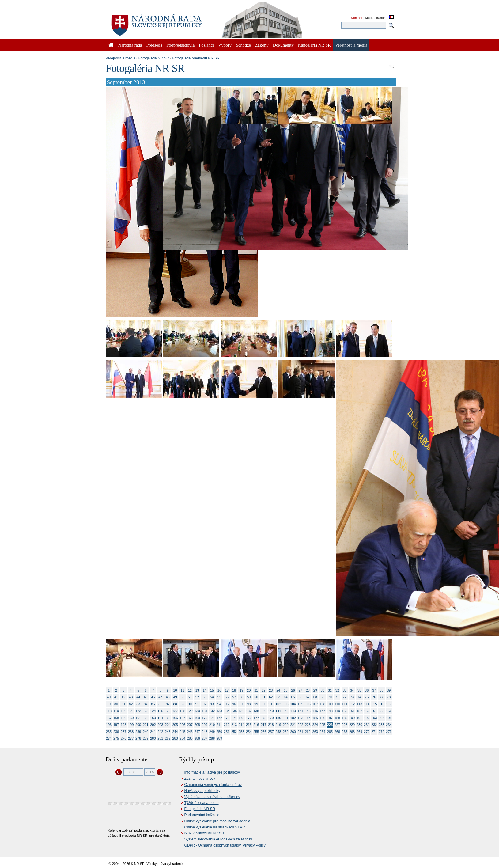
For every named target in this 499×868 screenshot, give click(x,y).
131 (205, 711)
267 (345, 732)
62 (271, 697)
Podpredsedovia (180, 45)
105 (300, 704)
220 (285, 725)
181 (285, 718)
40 (109, 697)
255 (256, 732)
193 (374, 718)
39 (389, 690)
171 (212, 718)
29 (315, 690)
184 (308, 718)
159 (123, 718)
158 (116, 718)
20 (249, 690)
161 (138, 718)
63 (278, 697)
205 (175, 725)
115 (374, 704)
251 (227, 732)
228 (345, 725)
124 (153, 711)
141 (278, 711)
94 (219, 704)
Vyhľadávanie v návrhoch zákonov (212, 797)
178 (263, 718)
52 (197, 697)
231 (367, 725)
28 (308, 690)
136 (241, 711)
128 (182, 711)
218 (271, 725)
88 (175, 704)
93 (212, 704)
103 (285, 704)
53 (205, 697)
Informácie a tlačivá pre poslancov (212, 772)
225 (323, 725)
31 (330, 690)
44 (138, 697)
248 (205, 732)
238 (131, 732)
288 (212, 738)
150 (345, 711)
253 (241, 732)
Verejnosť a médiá (121, 58)
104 (293, 704)
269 (359, 732)
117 (389, 704)
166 (175, 718)
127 (175, 711)
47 (160, 697)
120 (123, 711)
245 (182, 732)
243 (168, 732)
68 (315, 697)
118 (109, 711)
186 (323, 718)
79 (109, 704)
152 (359, 711)
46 (153, 697)
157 (109, 718)
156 (389, 711)
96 (234, 704)
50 (183, 697)
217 (263, 725)
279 (146, 738)
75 (367, 697)
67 (308, 697)
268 (352, 732)
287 (205, 738)
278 (138, 738)
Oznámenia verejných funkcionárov (213, 785)
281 (160, 738)
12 (190, 690)
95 (227, 704)
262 (308, 732)
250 (219, 732)
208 (197, 725)
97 (241, 704)
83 (138, 704)
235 (109, 732)
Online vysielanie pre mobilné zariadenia (217, 821)
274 (109, 738)
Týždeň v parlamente (202, 803)
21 (256, 690)
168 (190, 718)
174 (234, 718)
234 (389, 725)
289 (219, 738)
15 (212, 690)
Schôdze (243, 45)
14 (205, 690)
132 (212, 711)
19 (241, 690)
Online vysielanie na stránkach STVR (215, 827)
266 (337, 732)
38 (381, 690)
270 (367, 732)
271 (374, 732)
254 (249, 732)
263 (315, 732)
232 (374, 725)
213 (234, 725)
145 (308, 711)
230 (359, 725)
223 (308, 725)
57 (234, 697)
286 (197, 738)
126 (168, 711)
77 (381, 697)
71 (337, 697)
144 (300, 711)
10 (175, 690)
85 (153, 704)
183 (300, 718)
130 (197, 711)
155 (381, 711)
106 (308, 704)
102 (278, 704)
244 (175, 732)
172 (219, 718)
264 (323, 732)
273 (389, 732)
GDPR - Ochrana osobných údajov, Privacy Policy (225, 845)
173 (227, 718)
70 (330, 697)
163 (153, 718)
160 (131, 718)
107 (315, 704)
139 (263, 711)
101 (271, 704)
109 (330, 704)
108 (323, 704)
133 (219, 711)
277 (131, 738)
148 (330, 711)
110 (337, 704)
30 (323, 690)
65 (293, 697)
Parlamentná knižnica (202, 815)
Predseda (154, 45)
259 (285, 732)
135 (234, 711)
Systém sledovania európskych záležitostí (218, 839)
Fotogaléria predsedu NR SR (196, 58)
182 (293, 718)
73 (352, 697)
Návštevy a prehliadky (202, 791)
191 (359, 718)
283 (175, 738)
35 (359, 690)
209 (205, 725)
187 (330, 718)
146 (315, 711)
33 (345, 690)
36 (367, 690)
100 (263, 704)
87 (168, 704)
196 (109, 725)
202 (153, 725)
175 (241, 718)
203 (160, 725)
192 (367, 718)
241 (153, 732)
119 (116, 711)
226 (330, 725)
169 (197, 718)
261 (300, 732)
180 (278, 718)
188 (337, 718)
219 (278, 725)
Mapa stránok (375, 18)
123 (146, 711)
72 (345, 697)
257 (271, 732)
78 (389, 697)
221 (293, 725)
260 (293, 732)
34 (352, 690)
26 (293, 690)
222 (300, 725)
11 (183, 690)
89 (183, 704)
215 (249, 725)
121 (131, 711)
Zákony (262, 45)
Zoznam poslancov (200, 779)
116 (381, 704)
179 (271, 718)
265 (330, 732)
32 (337, 690)
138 (256, 711)
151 (352, 711)
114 (367, 704)
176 (249, 718)
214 (241, 725)
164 (160, 718)
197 (116, 725)
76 (374, 697)
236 (116, 732)
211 (219, 725)
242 (160, 732)
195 (389, 718)
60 (256, 697)
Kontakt (357, 18)
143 (293, 711)
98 (249, 704)
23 (271, 690)
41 (116, 697)
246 (190, 732)
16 (219, 690)
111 (345, 704)
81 (123, 704)
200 (138, 725)
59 (249, 697)
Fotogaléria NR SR (154, 58)
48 (168, 697)
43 (131, 697)
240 (146, 732)
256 (263, 732)
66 (301, 697)
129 (190, 711)
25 (285, 690)
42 (123, 697)
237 (123, 732)
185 (315, 718)
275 (116, 738)
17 (227, 690)
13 (197, 690)
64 (285, 697)
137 (249, 711)
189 (345, 718)
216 (256, 725)
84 (146, 704)
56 (227, 697)
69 (323, 697)
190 (352, 718)
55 (219, 697)
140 (271, 711)
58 (241, 697)
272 (381, 732)
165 (168, 718)
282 (168, 738)
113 (359, 704)
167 (182, 718)
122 (138, 711)
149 (337, 711)
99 (256, 704)
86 (160, 704)
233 (381, 725)
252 (234, 732)
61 (263, 697)
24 (278, 690)
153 (367, 711)
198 (123, 725)
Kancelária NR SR (314, 45)
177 (256, 718)
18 (234, 690)
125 (160, 711)
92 (205, 704)
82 (131, 704)
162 (146, 718)
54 (212, 697)
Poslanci (206, 45)
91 (197, 704)
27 (301, 690)
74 (359, 697)
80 (116, 704)
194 (381, 718)
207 (190, 725)
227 (337, 725)
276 (123, 738)
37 (374, 690)
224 (315, 725)
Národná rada (130, 45)
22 (263, 690)
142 (285, 711)
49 (175, 697)
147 (323, 711)
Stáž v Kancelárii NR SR (204, 833)
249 (212, 732)
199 (131, 725)
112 (352, 704)
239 (138, 732)
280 (153, 738)
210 (212, 725)
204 (168, 725)
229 (352, 725)
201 (146, 725)
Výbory (225, 45)
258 (278, 732)
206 (182, 725)
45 (146, 697)
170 (205, 718)
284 (182, 738)
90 (190, 704)
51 (190, 697)
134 (227, 711)
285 (190, 738)
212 (227, 725)
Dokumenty (283, 45)
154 (374, 711)
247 (197, 732)
